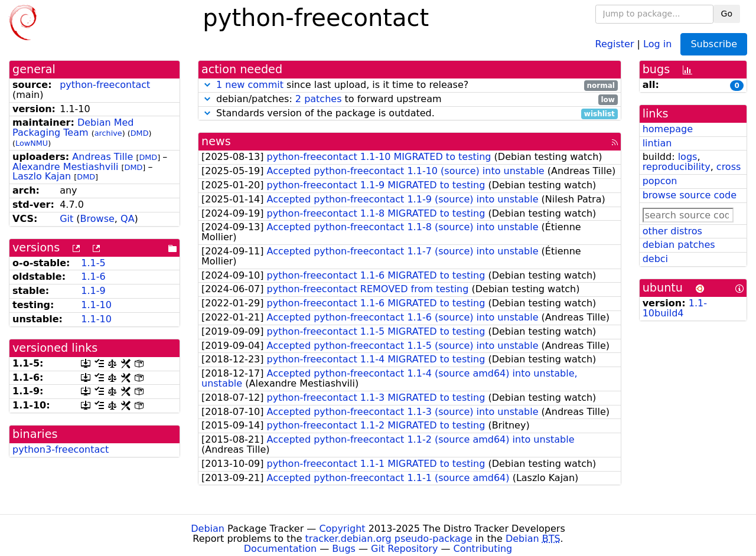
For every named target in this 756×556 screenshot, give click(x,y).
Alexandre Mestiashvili (65, 167)
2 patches (319, 99)
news (216, 141)
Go (727, 14)
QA (128, 219)
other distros (672, 231)
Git (66, 219)
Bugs (344, 549)
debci (655, 259)
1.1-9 (93, 291)
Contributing (483, 549)
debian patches (679, 245)
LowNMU (32, 143)
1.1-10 (96, 305)
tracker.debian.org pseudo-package (389, 539)
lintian (657, 143)
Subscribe (714, 44)
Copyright (342, 529)
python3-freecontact (61, 449)
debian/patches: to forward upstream (410, 99)
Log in (657, 43)
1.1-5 (93, 263)
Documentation (280, 549)
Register (615, 43)
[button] (207, 85)
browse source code (690, 195)
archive (108, 133)
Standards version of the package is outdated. (410, 114)
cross (729, 167)
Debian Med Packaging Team (73, 127)
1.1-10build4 (675, 308)
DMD (140, 133)
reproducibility (677, 167)
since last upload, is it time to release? (410, 85)
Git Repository (404, 549)
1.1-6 (93, 277)
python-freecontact (105, 85)
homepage (668, 129)
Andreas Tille (102, 157)
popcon (660, 181)
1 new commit (250, 85)
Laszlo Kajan (42, 176)
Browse (97, 219)
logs (688, 157)
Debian (208, 529)
